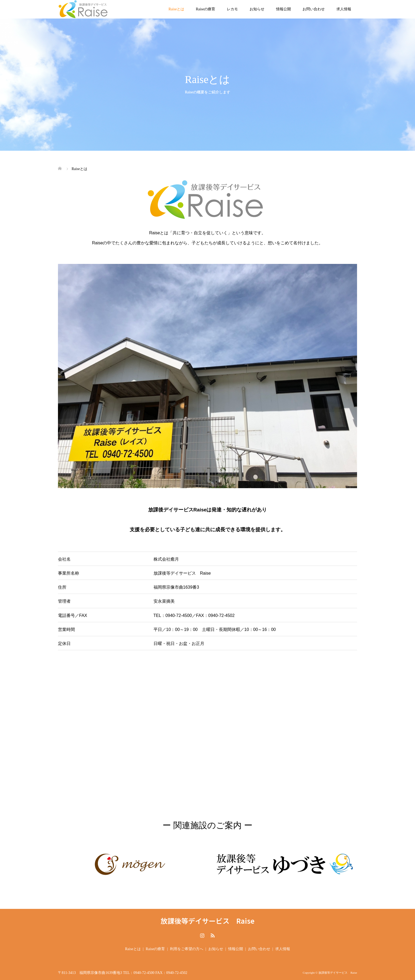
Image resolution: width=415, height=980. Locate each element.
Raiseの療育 (206, 9)
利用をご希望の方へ (187, 949)
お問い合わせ (314, 9)
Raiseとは (176, 9)
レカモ (232, 9)
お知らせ (257, 9)
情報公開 (283, 9)
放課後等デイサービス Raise (208, 921)
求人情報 (344, 9)
